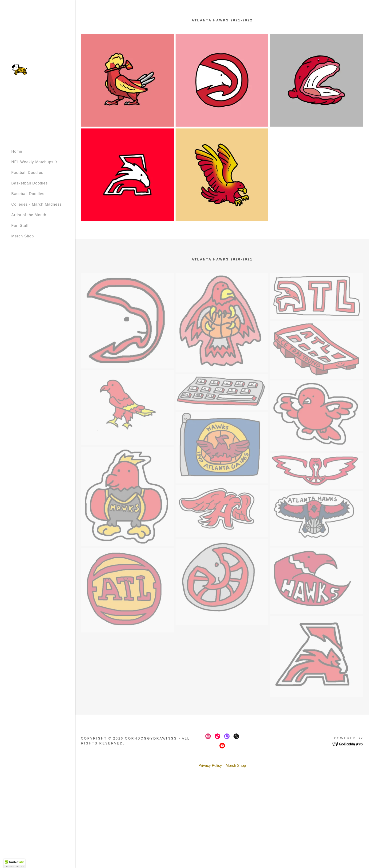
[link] (20, 69)
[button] (43, 162)
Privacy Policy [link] (210, 766)
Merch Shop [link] (23, 236)
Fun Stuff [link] (20, 226)
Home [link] (17, 151)
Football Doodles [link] (27, 173)
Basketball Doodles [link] (30, 183)
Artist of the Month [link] (29, 215)
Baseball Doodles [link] (28, 194)
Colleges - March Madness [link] (36, 204)
